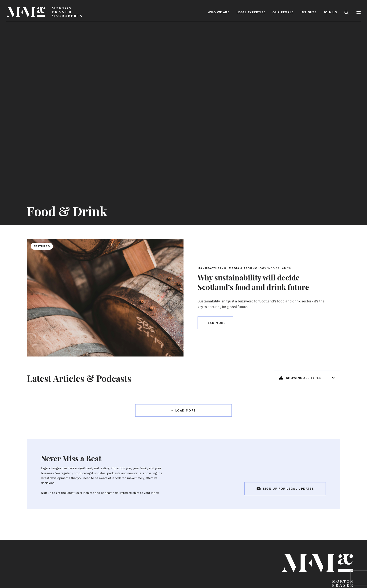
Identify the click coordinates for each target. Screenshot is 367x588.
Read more (215, 323)
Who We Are (219, 12)
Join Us (330, 12)
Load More (185, 410)
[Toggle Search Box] (346, 12)
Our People (283, 12)
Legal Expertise (251, 12)
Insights (308, 12)
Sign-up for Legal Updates (285, 489)
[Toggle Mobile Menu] (359, 12)
